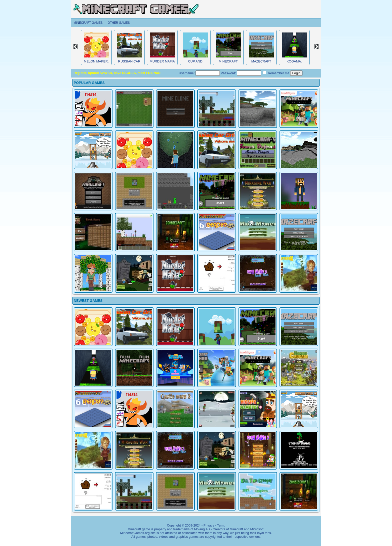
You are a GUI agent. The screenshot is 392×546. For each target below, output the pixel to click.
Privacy (209, 525)
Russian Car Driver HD (129, 63)
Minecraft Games (88, 23)
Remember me (276, 73)
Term (221, 525)
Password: (241, 73)
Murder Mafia (162, 61)
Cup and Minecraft (195, 63)
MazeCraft (261, 61)
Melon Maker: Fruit (96, 63)
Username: (199, 73)
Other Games (119, 23)
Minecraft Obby (228, 63)
